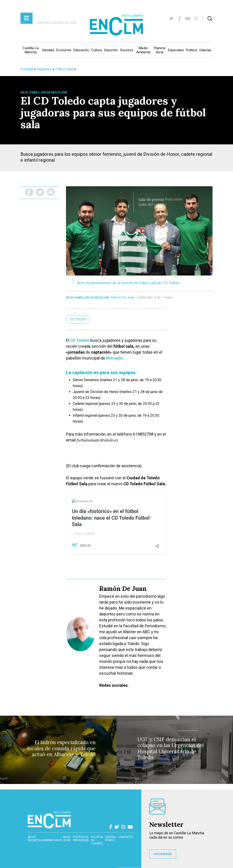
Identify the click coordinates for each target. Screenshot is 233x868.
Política (192, 50)
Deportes (111, 50)
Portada (27, 69)
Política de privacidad (81, 839)
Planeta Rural (160, 50)
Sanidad (48, 50)
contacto (126, 837)
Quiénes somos (110, 839)
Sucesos (127, 50)
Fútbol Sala (64, 69)
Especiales (176, 50)
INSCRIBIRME (163, 854)
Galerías (205, 50)
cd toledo (78, 319)
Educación (81, 50)
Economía (64, 50)
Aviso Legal (67, 839)
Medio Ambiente (143, 50)
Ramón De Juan (123, 297)
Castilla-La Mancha (31, 50)
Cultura (97, 50)
